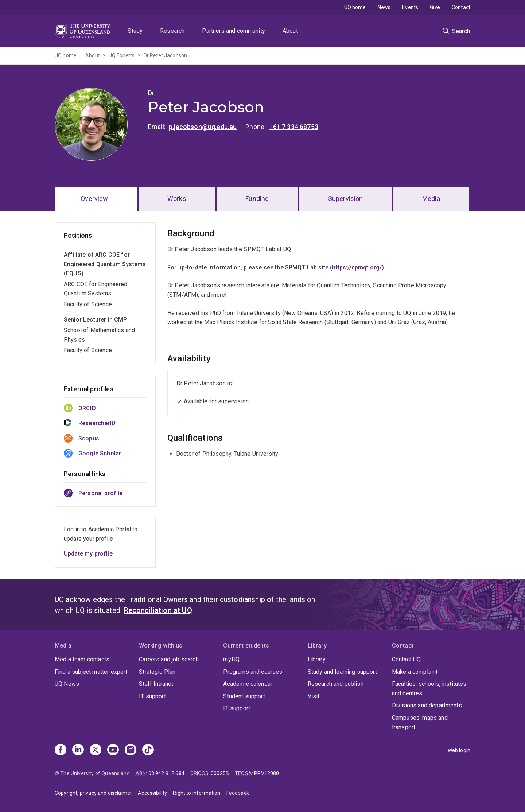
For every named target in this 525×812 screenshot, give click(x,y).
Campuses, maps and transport (420, 722)
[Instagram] (131, 750)
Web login (459, 750)
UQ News (67, 684)
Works (177, 199)
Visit (314, 696)
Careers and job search (169, 659)
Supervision (346, 199)
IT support (152, 696)
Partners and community (234, 31)
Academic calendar (248, 684)
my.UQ (231, 659)
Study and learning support (342, 672)
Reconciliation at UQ (158, 610)
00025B (220, 773)
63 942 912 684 (166, 773)
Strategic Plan (157, 672)
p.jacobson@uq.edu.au (203, 127)
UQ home (355, 7)
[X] (96, 750)
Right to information (197, 793)
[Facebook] (61, 750)
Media (431, 199)
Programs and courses (253, 672)
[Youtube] (113, 750)
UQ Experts (122, 55)
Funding (257, 199)
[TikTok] (148, 750)
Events (410, 7)
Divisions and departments (427, 705)
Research (172, 31)
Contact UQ (407, 659)
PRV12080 (267, 773)
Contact (461, 7)
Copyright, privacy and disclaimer (93, 793)
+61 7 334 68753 (293, 127)
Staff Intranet (156, 684)
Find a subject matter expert (91, 672)
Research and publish (336, 684)
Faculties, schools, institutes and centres (429, 689)
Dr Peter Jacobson (166, 55)
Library (317, 659)
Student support (244, 696)
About (290, 31)
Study (135, 31)
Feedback (238, 793)
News (384, 7)
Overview (94, 199)
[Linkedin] (78, 750)
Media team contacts (82, 659)
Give (435, 7)
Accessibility (152, 793)
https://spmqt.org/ (357, 267)
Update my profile (88, 554)
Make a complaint (415, 672)
